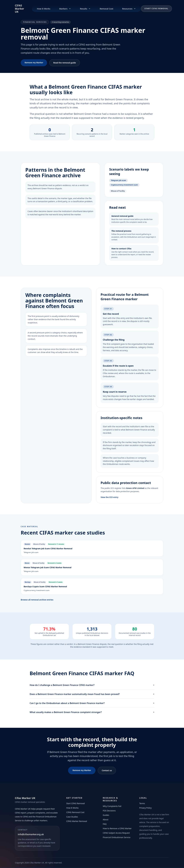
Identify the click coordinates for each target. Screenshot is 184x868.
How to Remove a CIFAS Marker (117, 828)
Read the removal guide (65, 63)
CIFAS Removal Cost (75, 812)
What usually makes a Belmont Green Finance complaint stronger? (92, 712)
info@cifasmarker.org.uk (31, 834)
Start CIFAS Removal (156, 8)
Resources (129, 9)
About (106, 820)
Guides (106, 815)
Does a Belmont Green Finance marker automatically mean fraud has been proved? (92, 694)
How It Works (44, 9)
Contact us (107, 770)
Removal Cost (106, 9)
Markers (65, 9)
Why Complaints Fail (112, 806)
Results (85, 9)
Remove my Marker (34, 63)
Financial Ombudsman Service (117, 837)
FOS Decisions (109, 811)
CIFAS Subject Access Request (116, 833)
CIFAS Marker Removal (77, 821)
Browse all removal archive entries (37, 600)
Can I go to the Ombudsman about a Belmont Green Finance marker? (92, 703)
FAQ (105, 824)
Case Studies (72, 817)
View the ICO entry (109, 497)
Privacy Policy (145, 808)
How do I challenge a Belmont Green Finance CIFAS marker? (92, 685)
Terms (142, 803)
